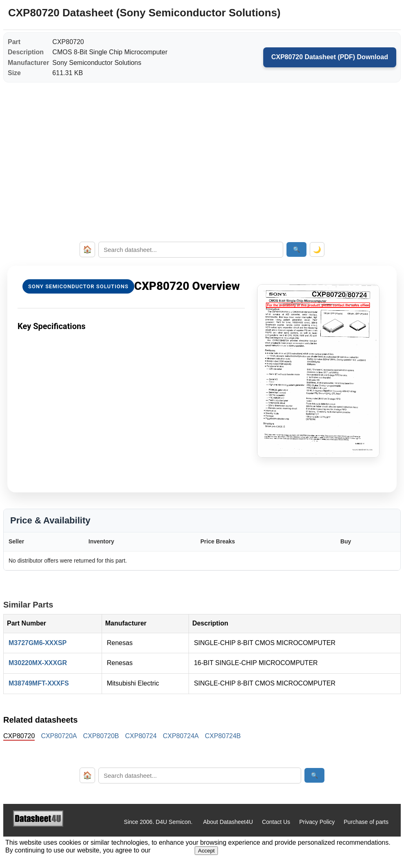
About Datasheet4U (228, 822)
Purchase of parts (366, 822)
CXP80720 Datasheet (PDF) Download (330, 57)
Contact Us (276, 822)
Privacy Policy (317, 822)
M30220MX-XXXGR (38, 663)
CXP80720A (59, 736)
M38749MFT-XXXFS (39, 683)
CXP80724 (141, 736)
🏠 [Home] (87, 249)
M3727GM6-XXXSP (38, 643)
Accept (206, 851)
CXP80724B (223, 736)
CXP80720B (101, 736)
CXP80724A (181, 736)
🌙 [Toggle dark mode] (317, 250)
